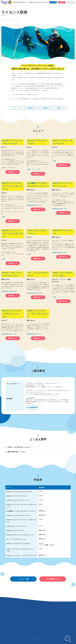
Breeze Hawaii (6, 2)
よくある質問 (45, 108)
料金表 (60, 108)
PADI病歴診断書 (32, 407)
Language (71, 2)
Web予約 (62, 2)
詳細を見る (13, 172)
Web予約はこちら (53, 579)
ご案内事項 (31, 108)
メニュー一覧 (53, 2)
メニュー (16, 108)
